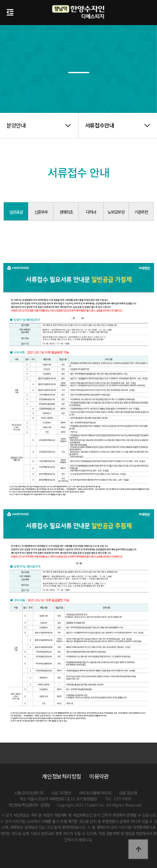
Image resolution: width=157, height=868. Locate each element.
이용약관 (99, 776)
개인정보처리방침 (62, 776)
